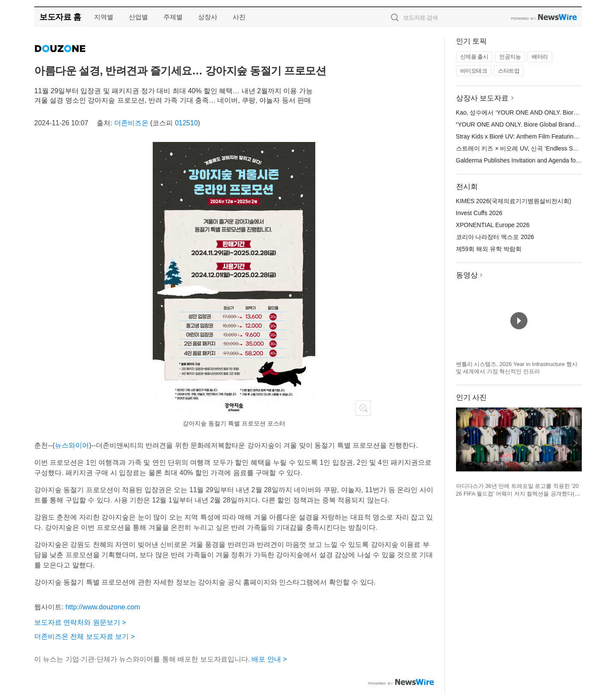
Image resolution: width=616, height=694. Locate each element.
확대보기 (363, 408)
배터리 (540, 57)
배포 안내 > (269, 659)
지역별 (104, 17)
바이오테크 (474, 71)
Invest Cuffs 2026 (479, 213)
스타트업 (509, 71)
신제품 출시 (474, 57)
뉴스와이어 (72, 445)
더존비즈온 (131, 123)
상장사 (208, 17)
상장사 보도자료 (483, 98)
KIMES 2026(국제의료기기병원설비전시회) (514, 201)
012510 (186, 123)
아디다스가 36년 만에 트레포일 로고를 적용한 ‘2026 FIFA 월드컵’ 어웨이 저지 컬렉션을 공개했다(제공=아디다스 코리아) (518, 493)
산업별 (138, 17)
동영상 (467, 275)
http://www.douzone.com (103, 607)
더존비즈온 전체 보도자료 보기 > (84, 636)
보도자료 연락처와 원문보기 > (80, 622)
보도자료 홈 (60, 17)
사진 (239, 17)
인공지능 (510, 57)
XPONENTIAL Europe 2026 (493, 225)
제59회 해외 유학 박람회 (489, 249)
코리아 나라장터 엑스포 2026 (495, 237)
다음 (575, 443)
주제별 (173, 17)
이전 (463, 443)
